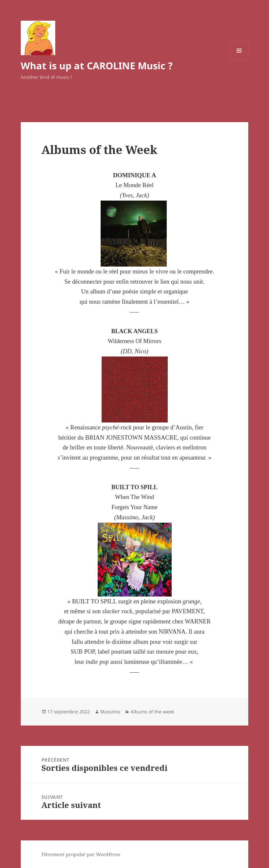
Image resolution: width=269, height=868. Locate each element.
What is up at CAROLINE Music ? (97, 65)
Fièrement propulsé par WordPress (81, 854)
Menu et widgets (239, 60)
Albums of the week (152, 712)
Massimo (110, 712)
